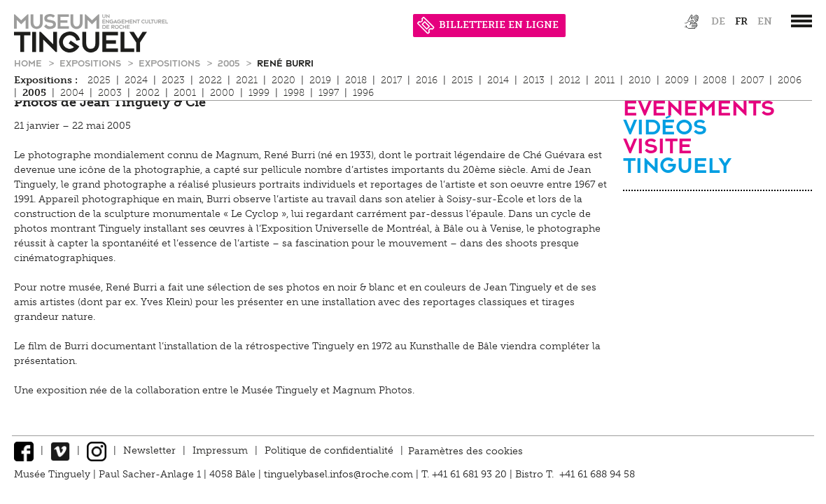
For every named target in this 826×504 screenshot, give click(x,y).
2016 (427, 80)
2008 (715, 80)
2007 (752, 80)
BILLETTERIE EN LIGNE (488, 25)
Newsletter (149, 450)
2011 (604, 80)
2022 (210, 80)
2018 (356, 80)
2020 (283, 80)
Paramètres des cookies (465, 450)
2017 (391, 80)
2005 (230, 63)
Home (29, 63)
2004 (72, 93)
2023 (173, 80)
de (718, 21)
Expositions (92, 63)
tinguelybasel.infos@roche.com (340, 474)
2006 (790, 80)
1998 (294, 93)
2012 (569, 80)
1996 (363, 93)
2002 (148, 93)
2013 (534, 80)
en (765, 21)
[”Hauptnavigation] (801, 21)
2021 (247, 80)
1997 (329, 93)
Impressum (220, 450)
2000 (222, 93)
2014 (498, 80)
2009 (677, 80)
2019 (320, 80)
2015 (462, 80)
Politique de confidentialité (329, 450)
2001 (185, 93)
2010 (640, 80)
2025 (99, 80)
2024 (136, 80)
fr (741, 21)
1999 (259, 93)
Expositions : (46, 80)
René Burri (285, 63)
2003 (110, 93)
